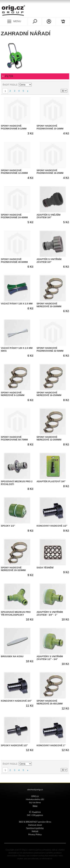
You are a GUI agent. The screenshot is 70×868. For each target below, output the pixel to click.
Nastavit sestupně (35, 85)
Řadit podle (10, 85)
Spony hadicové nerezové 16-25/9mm (49, 394)
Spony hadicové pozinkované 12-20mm (14, 172)
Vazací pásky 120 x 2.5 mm (17, 304)
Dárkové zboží (35, 825)
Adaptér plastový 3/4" (51, 481)
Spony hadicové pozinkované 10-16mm (50, 127)
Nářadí (35, 831)
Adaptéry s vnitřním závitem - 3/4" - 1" (50, 613)
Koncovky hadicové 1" (51, 745)
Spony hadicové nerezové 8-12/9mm (13, 394)
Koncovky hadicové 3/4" (16, 701)
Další (28, 91)
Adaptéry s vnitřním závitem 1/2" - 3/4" (50, 658)
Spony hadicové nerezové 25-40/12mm (50, 702)
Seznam (65, 85)
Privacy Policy (35, 834)
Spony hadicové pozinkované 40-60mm (14, 261)
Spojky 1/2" (8, 526)
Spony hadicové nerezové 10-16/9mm (49, 305)
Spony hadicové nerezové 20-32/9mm (13, 569)
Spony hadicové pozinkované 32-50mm (50, 349)
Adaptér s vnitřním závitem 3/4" (49, 261)
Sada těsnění (45, 568)
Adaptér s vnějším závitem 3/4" (49, 216)
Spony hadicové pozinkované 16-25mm (50, 172)
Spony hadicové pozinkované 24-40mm (14, 216)
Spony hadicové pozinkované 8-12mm (14, 127)
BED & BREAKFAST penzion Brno (35, 822)
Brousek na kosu (12, 656)
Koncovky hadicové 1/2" (52, 526)
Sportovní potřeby (35, 828)
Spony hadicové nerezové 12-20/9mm (49, 438)
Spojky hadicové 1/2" (14, 745)
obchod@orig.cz (35, 790)
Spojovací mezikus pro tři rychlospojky (16, 613)
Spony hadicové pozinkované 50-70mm (14, 438)
